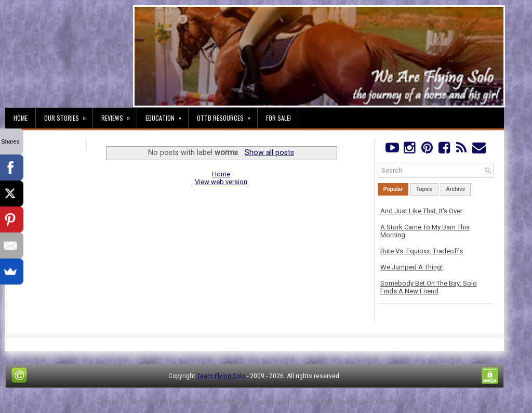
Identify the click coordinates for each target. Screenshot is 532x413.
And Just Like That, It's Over (421, 211)
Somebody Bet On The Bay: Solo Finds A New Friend (429, 287)
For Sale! (278, 118)
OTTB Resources (227, 115)
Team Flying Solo (221, 376)
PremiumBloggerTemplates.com (288, 402)
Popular (393, 189)
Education (167, 115)
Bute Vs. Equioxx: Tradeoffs (422, 251)
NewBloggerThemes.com (374, 402)
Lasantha (225, 402)
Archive (456, 189)
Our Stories (68, 115)
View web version (221, 182)
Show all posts (269, 152)
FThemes (142, 402)
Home (21, 118)
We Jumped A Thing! (411, 267)
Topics (424, 189)
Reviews (119, 115)
